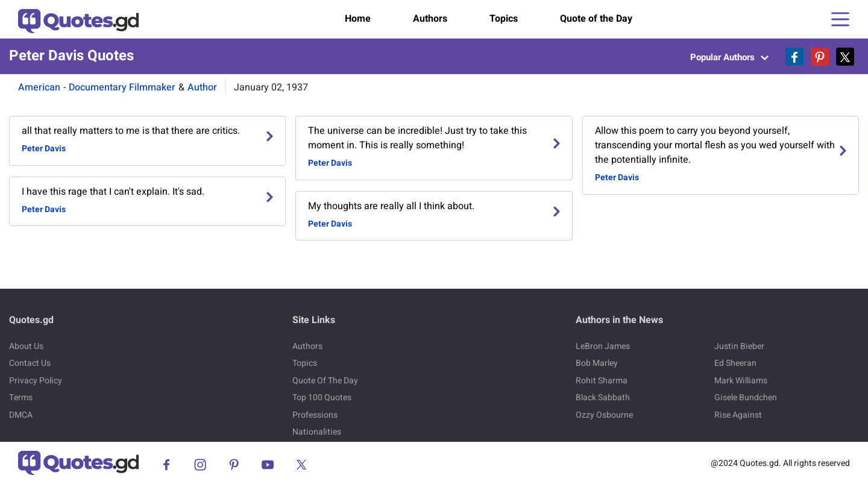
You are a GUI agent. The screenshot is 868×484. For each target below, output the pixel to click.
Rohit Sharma (602, 381)
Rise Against (738, 415)
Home (358, 19)
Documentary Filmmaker (122, 87)
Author (202, 87)
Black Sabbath (603, 398)
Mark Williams (741, 381)
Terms (21, 398)
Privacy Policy (36, 381)
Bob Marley (597, 363)
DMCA (21, 415)
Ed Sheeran (735, 363)
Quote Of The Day (325, 381)
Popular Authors (729, 57)
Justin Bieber (739, 346)
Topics (504, 19)
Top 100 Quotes (322, 398)
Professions (315, 415)
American (39, 87)
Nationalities (317, 432)
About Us (26, 346)
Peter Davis (44, 149)
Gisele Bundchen (746, 398)
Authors (430, 19)
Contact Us (30, 363)
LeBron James (603, 346)
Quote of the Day (596, 19)
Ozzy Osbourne (604, 415)
